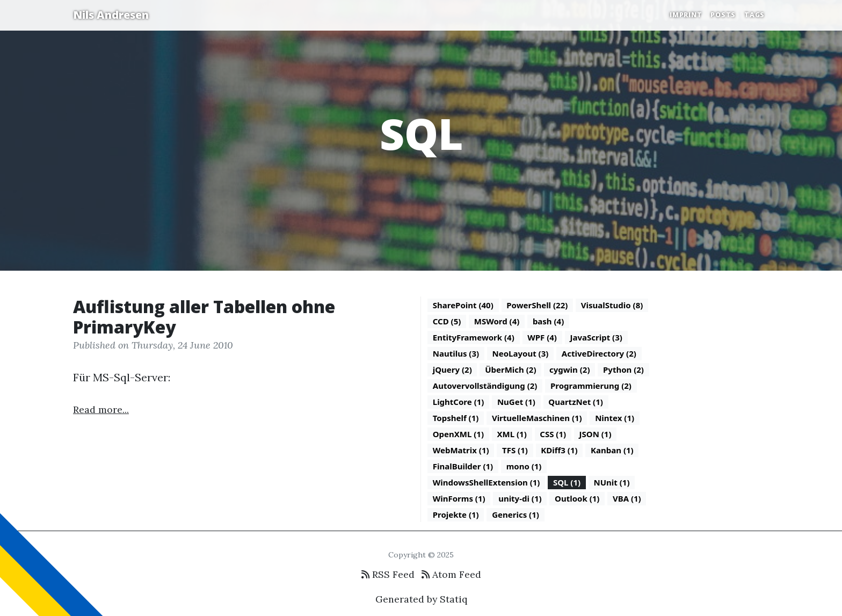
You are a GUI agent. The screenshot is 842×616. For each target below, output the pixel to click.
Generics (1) (516, 514)
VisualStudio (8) (612, 305)
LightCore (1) (459, 402)
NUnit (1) (612, 482)
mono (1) (524, 466)
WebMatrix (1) (461, 450)
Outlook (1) (577, 498)
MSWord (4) (497, 321)
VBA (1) (627, 498)
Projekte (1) (456, 514)
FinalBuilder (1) (463, 466)
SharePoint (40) (463, 305)
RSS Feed (388, 574)
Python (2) (623, 369)
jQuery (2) (452, 369)
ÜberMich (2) (510, 369)
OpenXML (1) (458, 434)
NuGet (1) (516, 402)
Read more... (101, 410)
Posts (723, 15)
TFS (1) (515, 450)
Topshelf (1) (456, 418)
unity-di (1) (520, 498)
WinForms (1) (459, 498)
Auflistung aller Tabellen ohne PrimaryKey (204, 317)
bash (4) (548, 321)
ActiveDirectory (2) (599, 353)
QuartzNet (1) (576, 402)
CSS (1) (553, 434)
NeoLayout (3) (521, 353)
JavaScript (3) (596, 337)
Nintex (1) (615, 418)
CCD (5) (447, 321)
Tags (754, 15)
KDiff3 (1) (559, 450)
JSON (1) (596, 434)
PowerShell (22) (537, 305)
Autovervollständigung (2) (485, 386)
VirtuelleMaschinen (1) (537, 418)
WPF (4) (542, 337)
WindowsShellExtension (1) (487, 482)
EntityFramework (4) (474, 337)
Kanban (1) (612, 450)
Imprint (686, 15)
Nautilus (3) (456, 353)
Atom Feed (451, 574)
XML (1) (512, 434)
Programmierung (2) (591, 386)
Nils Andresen (111, 15)
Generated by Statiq (421, 599)
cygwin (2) (570, 369)
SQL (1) (567, 482)
